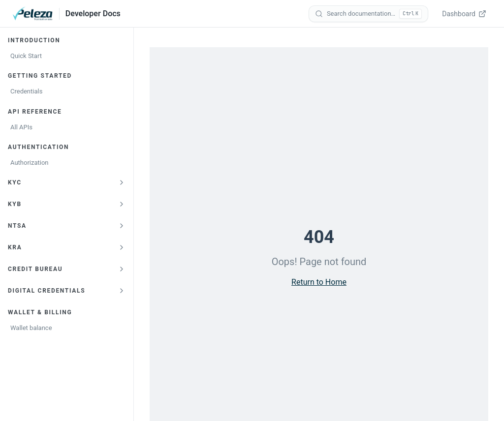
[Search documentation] (368, 14)
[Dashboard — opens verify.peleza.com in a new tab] (465, 14)
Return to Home (319, 282)
